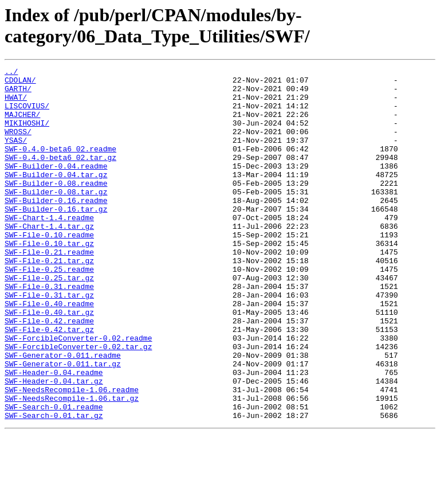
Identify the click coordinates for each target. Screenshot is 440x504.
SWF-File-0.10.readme (49, 269)
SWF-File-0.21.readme (49, 290)
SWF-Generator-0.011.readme (63, 413)
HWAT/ (16, 104)
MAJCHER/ (22, 124)
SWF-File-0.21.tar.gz (49, 300)
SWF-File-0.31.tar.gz (49, 341)
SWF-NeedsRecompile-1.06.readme (72, 455)
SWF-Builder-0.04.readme (56, 186)
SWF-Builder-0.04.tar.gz (56, 197)
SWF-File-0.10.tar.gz (49, 279)
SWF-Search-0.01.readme (54, 475)
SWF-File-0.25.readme (49, 310)
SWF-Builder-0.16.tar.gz (56, 238)
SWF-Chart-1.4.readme (49, 248)
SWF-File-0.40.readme (49, 351)
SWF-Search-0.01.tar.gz (54, 486)
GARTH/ (18, 93)
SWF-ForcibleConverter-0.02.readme (78, 393)
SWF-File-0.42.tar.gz (49, 382)
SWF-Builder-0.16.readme (56, 228)
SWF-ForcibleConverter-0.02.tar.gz (78, 403)
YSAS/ (16, 155)
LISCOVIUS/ (27, 114)
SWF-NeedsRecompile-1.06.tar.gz (72, 465)
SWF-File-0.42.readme (49, 372)
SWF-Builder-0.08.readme (56, 207)
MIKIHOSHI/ (27, 135)
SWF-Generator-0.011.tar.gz (63, 424)
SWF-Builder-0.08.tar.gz (56, 217)
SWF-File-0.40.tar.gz (49, 362)
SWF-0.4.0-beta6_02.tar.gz (60, 176)
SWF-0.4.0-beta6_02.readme (60, 166)
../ (11, 73)
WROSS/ (18, 145)
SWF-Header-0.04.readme (54, 434)
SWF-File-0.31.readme (49, 331)
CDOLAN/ (20, 83)
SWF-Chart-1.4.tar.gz (49, 259)
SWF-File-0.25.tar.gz (49, 321)
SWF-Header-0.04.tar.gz (54, 444)
